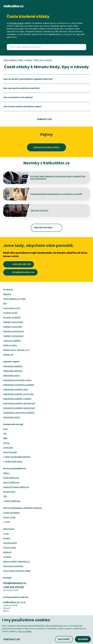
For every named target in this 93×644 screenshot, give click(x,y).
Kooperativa (9, 492)
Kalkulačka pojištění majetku (17, 399)
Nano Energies (10, 452)
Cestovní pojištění (12, 341)
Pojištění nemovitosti (13, 336)
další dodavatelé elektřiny (18, 457)
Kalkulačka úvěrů (12, 417)
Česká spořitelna (11, 513)
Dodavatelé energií (13, 424)
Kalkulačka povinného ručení (17, 380)
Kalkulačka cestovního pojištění (19, 413)
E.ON (5, 429)
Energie (29, 60)
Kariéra (7, 538)
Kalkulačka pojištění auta (16, 389)
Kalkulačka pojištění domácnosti (19, 403)
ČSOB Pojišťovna (11, 478)
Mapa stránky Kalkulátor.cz (16, 561)
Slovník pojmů (10, 543)
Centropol (8, 448)
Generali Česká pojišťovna (16, 487)
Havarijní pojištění (12, 317)
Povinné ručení (10, 313)
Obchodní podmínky (13, 566)
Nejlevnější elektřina (13, 371)
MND (5, 438)
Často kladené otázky (28, 17)
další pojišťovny (13, 501)
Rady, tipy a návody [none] (43, 60)
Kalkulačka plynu (11, 376)
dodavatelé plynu (14, 461)
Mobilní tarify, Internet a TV (16, 350)
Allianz (6, 473)
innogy (6, 443)
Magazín (7, 552)
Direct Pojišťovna (11, 482)
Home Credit (9, 517)
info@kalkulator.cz (15, 583)
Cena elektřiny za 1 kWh (14, 299)
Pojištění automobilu (13, 322)
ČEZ (5, 434)
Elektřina (7, 294)
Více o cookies (25, 631)
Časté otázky (10, 548)
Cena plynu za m (12, 308)
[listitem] (47, 79)
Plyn (5, 303)
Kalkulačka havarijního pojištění (19, 385)
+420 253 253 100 (14, 587)
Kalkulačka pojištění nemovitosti (19, 408)
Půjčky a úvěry (10, 345)
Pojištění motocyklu (13, 327)
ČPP (5, 496)
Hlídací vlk (8, 355)
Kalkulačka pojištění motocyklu (18, 394)
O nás (6, 534)
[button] (89, 6)
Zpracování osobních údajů (17, 571)
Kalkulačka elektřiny (13, 366)
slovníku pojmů (17, 23)
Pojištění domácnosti (13, 331)
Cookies (7, 557)
